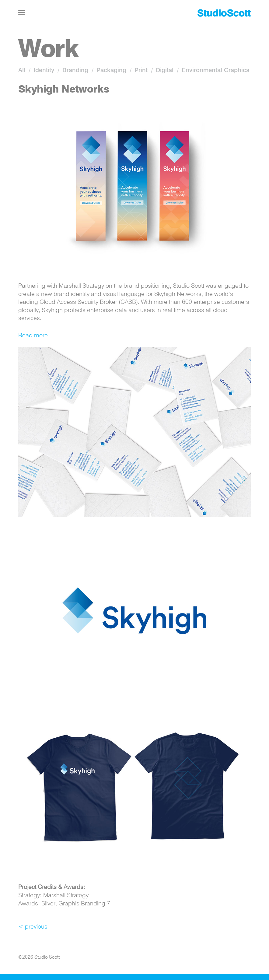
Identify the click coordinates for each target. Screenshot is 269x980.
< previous (33, 927)
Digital (165, 71)
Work (48, 50)
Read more (33, 336)
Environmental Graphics (215, 71)
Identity (44, 71)
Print (141, 71)
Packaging (111, 71)
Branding (75, 71)
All (22, 71)
